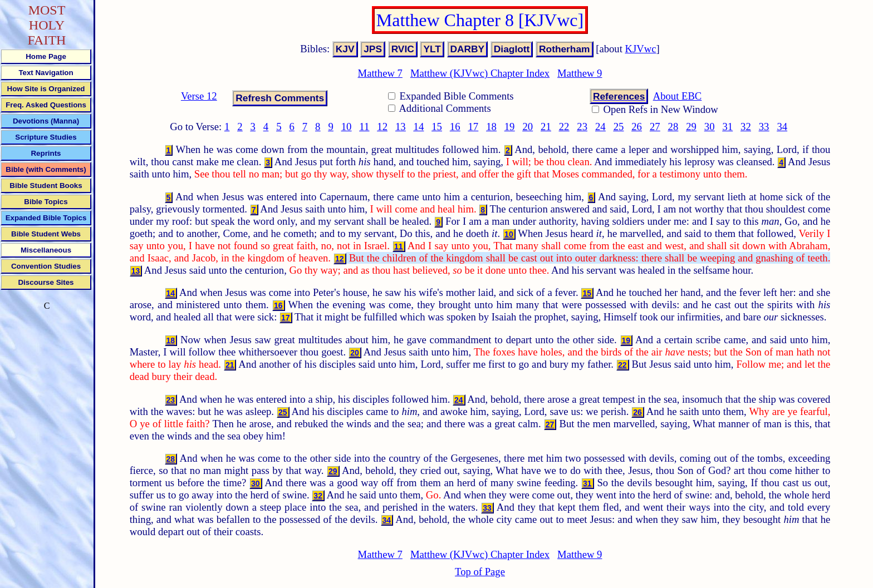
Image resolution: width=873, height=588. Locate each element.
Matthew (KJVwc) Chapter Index (480, 73)
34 (782, 127)
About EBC (678, 96)
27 (655, 127)
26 (637, 127)
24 (600, 127)
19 (510, 127)
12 (382, 127)
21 (546, 127)
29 (691, 127)
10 (347, 127)
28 (673, 127)
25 (619, 127)
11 (364, 127)
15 (437, 127)
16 (455, 127)
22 (564, 127)
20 (528, 127)
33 (764, 127)
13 (401, 127)
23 (582, 127)
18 (491, 127)
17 (474, 127)
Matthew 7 (380, 73)
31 (727, 127)
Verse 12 (199, 96)
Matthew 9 (580, 73)
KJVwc (641, 49)
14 (419, 127)
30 (710, 127)
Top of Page (480, 572)
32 (746, 127)
